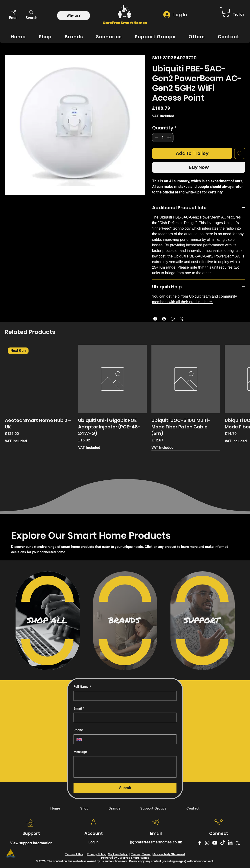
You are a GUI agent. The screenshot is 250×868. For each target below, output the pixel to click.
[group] (125, 398)
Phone (78, 730)
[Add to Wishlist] (240, 153)
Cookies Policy (118, 854)
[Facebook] (200, 843)
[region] (48, 621)
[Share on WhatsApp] (173, 319)
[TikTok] (223, 843)
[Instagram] (207, 843)
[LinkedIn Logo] (230, 843)
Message (80, 752)
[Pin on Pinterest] (164, 319)
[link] (226, 12)
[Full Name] (124, 696)
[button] (31, 14)
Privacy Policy (96, 854)
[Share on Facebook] (155, 319)
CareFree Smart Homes (133, 858)
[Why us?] (74, 16)
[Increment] (170, 138)
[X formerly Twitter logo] (238, 843)
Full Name (82, 687)
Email (79, 709)
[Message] (125, 767)
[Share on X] (182, 319)
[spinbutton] (163, 138)
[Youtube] (215, 843)
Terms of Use (74, 854)
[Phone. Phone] (129, 739)
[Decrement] (156, 138)
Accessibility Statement (169, 854)
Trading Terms (141, 854)
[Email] (14, 14)
